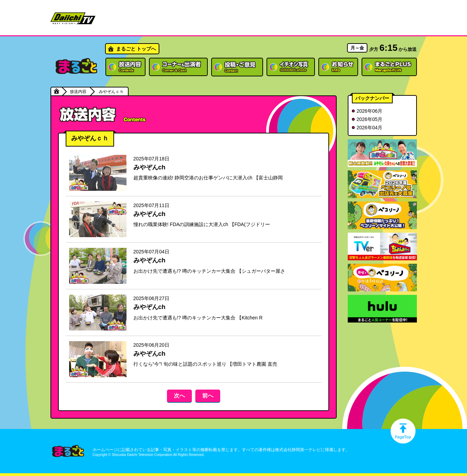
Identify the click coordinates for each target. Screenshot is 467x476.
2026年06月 (370, 111)
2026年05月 (370, 119)
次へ (179, 396)
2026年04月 (370, 128)
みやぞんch (150, 167)
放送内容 (78, 92)
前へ (208, 396)
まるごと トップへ (136, 49)
